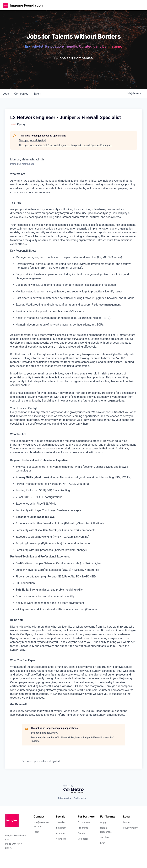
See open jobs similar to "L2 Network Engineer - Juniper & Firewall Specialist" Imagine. (66, 145)
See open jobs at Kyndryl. (33, 140)
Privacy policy (64, 798)
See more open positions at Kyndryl (41, 761)
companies (21, 94)
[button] (6, 5)
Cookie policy (80, 798)
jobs (6, 94)
